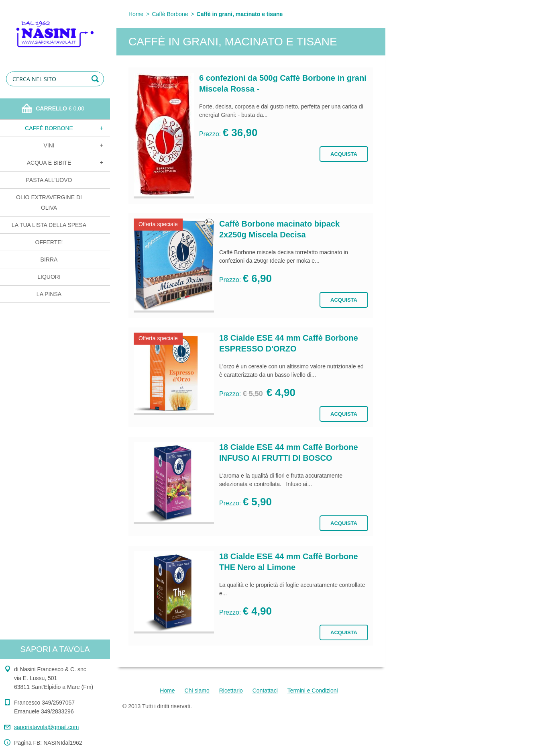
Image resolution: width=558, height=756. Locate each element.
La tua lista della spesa (49, 225)
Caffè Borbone (49, 128)
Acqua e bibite (49, 163)
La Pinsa (49, 294)
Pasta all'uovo (49, 180)
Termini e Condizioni (313, 691)
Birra (49, 259)
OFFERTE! (49, 242)
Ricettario (231, 691)
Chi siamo (197, 691)
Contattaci (265, 691)
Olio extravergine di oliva (49, 202)
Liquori (49, 277)
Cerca (96, 79)
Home (136, 14)
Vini (49, 145)
